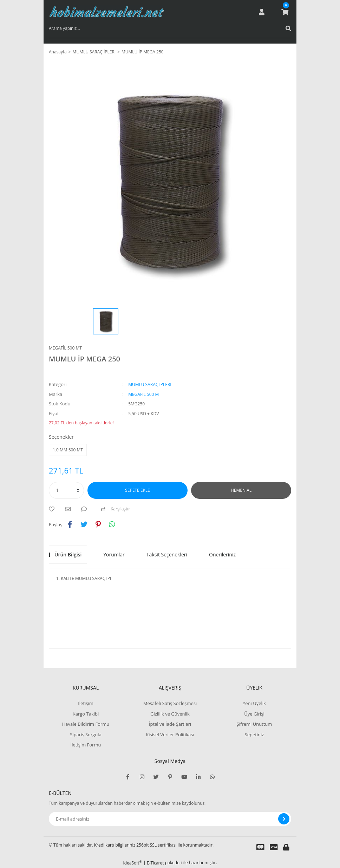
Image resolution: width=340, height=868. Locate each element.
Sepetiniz (254, 735)
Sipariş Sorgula (86, 735)
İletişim (86, 703)
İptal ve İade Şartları (170, 724)
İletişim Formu (86, 745)
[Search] (170, 28)
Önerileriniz (222, 554)
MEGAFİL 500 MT (65, 348)
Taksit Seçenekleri (167, 554)
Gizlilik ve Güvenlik (170, 714)
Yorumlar (114, 554)
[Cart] (285, 12)
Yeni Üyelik (254, 703)
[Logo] (107, 12)
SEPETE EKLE (137, 490)
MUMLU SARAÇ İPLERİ (150, 384)
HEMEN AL (241, 490)
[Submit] (284, 819)
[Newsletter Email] (170, 819)
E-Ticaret (155, 863)
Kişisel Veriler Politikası (170, 735)
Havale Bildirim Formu (86, 724)
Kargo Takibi (86, 714)
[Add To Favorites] (53, 509)
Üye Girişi (254, 714)
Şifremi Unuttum (254, 724)
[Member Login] (262, 12)
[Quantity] (66, 490)
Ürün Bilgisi (68, 554)
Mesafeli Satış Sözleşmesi (170, 703)
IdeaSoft (132, 863)
